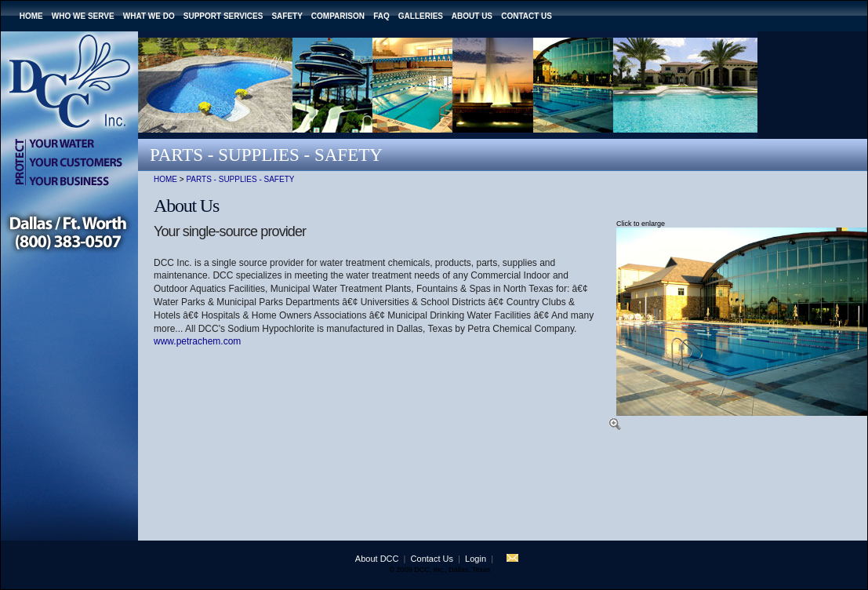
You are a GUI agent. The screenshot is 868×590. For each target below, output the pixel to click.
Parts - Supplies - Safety (240, 179)
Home (165, 179)
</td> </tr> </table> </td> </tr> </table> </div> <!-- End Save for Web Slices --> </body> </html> (444, 565)
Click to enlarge (641, 224)
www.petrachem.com (197, 341)
